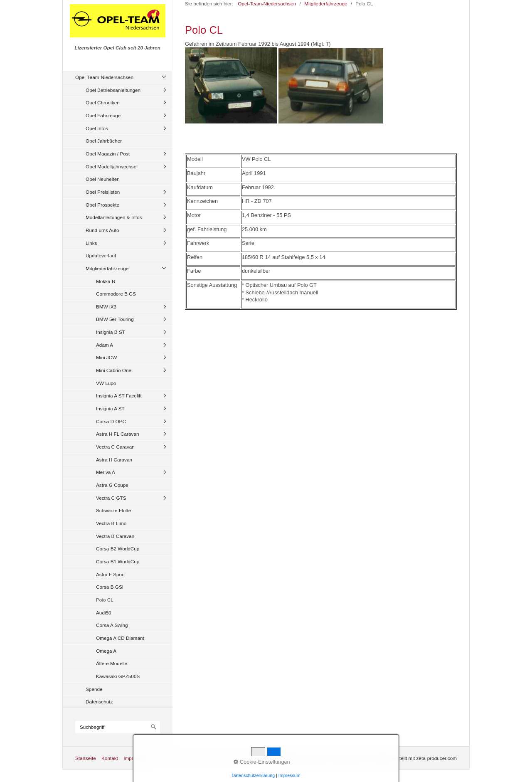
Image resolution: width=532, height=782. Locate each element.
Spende (94, 689)
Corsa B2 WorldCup (118, 549)
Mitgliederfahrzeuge (107, 268)
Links (91, 243)
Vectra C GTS (111, 498)
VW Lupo (106, 383)
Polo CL (105, 600)
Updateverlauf (101, 255)
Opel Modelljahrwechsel (112, 167)
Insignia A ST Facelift (119, 396)
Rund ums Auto (102, 230)
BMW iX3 (106, 307)
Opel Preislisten (103, 192)
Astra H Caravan (114, 460)
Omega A (106, 651)
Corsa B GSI (110, 587)
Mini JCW (106, 357)
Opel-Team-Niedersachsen (104, 77)
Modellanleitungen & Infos (114, 217)
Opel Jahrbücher (104, 141)
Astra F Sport (110, 574)
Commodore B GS (116, 294)
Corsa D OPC (111, 421)
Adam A (105, 345)
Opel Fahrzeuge (103, 115)
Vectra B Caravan (115, 536)
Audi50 (104, 613)
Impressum (135, 758)
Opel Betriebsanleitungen (113, 90)
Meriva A (106, 472)
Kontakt (110, 758)
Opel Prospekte (102, 205)
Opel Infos (97, 128)
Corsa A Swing (112, 625)
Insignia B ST (111, 332)
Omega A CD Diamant (120, 638)
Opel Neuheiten (103, 179)
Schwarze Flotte (113, 510)
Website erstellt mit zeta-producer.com (415, 758)
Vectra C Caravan (115, 447)
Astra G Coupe (112, 485)
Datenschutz (99, 702)
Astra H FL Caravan (118, 434)
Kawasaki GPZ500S (118, 676)
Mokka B (106, 281)
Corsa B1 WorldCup (118, 561)
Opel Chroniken (103, 102)
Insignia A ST (110, 408)
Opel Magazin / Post (108, 154)
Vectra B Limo (111, 523)
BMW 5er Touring (115, 319)
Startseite (86, 758)
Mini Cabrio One (114, 370)
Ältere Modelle (112, 663)
